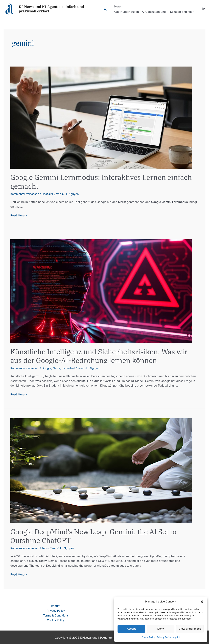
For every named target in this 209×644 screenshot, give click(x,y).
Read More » (19, 215)
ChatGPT (48, 194)
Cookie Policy (148, 637)
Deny (161, 629)
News (57, 368)
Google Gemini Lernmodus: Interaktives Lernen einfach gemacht (103, 182)
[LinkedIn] (204, 9)
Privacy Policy (164, 637)
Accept (131, 629)
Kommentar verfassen (25, 194)
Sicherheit (69, 368)
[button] (202, 602)
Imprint (176, 637)
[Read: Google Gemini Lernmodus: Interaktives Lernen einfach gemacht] (101, 117)
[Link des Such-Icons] (106, 9)
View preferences (190, 629)
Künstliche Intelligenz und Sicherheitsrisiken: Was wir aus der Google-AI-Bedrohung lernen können (101, 356)
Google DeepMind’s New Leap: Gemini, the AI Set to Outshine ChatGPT (95, 536)
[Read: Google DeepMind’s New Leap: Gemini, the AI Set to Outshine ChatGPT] (101, 470)
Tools (46, 548)
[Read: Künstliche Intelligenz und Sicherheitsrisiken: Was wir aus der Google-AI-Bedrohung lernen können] (101, 291)
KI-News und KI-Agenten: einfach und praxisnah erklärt (51, 9)
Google (47, 368)
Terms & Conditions (56, 615)
